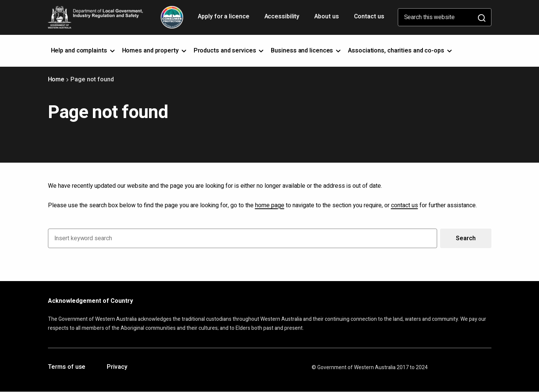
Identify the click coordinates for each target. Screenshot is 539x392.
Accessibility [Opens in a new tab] (283, 19)
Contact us (369, 16)
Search (466, 238)
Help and (84, 51)
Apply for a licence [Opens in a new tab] (224, 19)
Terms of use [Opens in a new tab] (67, 367)
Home (56, 79)
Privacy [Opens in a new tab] (117, 367)
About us (326, 16)
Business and (306, 51)
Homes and (155, 51)
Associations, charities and (401, 51)
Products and (229, 51)
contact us (405, 205)
